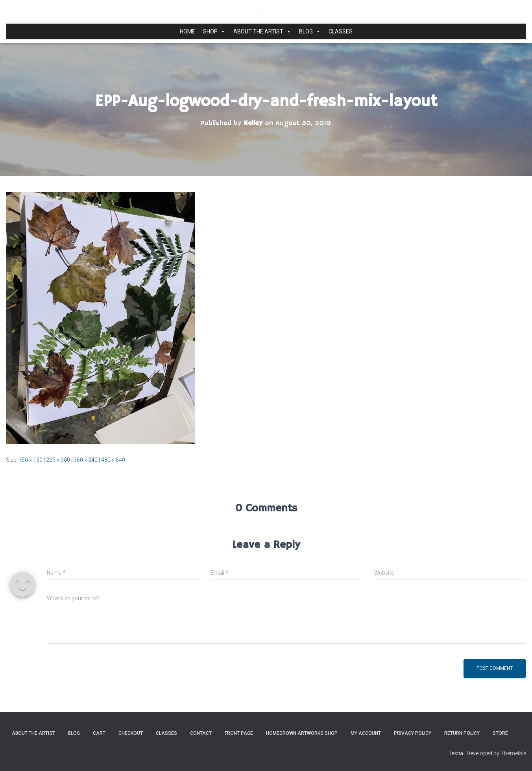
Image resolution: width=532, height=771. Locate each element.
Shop (214, 31)
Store (500, 733)
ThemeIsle (513, 753)
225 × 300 (58, 460)
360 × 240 (86, 460)
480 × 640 (113, 460)
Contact (201, 733)
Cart (99, 733)
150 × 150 (30, 460)
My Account (366, 733)
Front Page (239, 733)
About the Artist (262, 31)
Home (187, 31)
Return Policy (462, 733)
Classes (341, 31)
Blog (310, 31)
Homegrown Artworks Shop (302, 733)
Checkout (131, 733)
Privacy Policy (413, 733)
